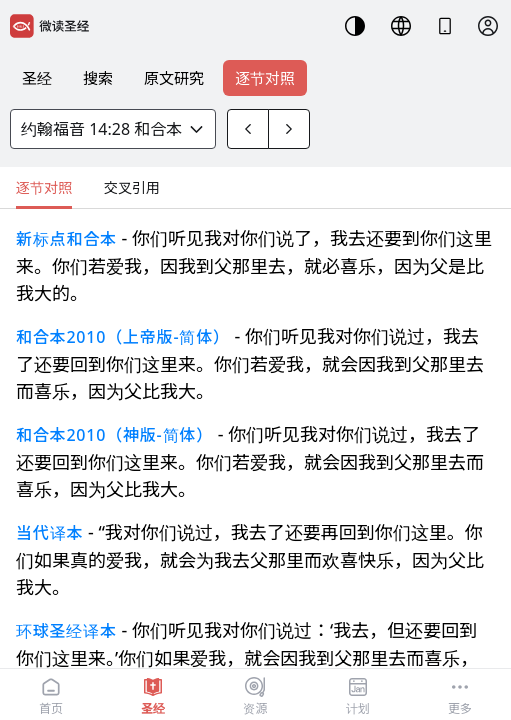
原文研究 (174, 78)
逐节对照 (265, 78)
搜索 (98, 78)
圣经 (37, 78)
